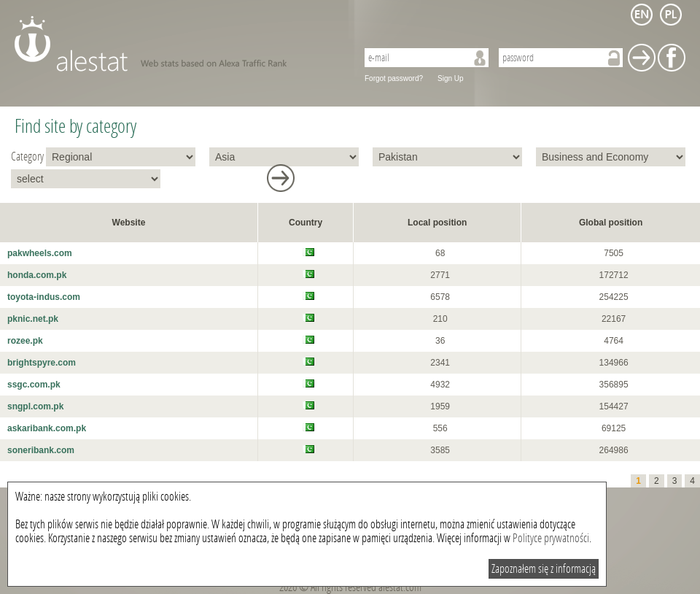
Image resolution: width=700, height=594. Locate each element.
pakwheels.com (40, 253)
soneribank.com (41, 450)
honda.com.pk (37, 275)
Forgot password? (394, 78)
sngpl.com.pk (35, 406)
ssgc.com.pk (34, 385)
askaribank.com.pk (47, 428)
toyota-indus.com (44, 297)
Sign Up (451, 78)
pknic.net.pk (33, 319)
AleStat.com (177, 44)
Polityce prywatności (551, 538)
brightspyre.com (42, 363)
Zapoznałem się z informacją (544, 569)
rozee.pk (25, 341)
